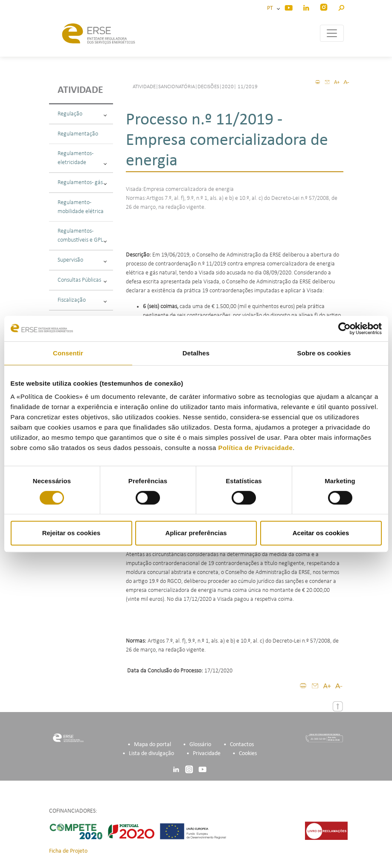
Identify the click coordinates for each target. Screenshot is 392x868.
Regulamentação (78, 134)
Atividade (80, 90)
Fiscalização (82, 300)
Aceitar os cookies (321, 533)
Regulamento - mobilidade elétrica (81, 207)
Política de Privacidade (255, 448)
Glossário (200, 745)
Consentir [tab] (68, 353)
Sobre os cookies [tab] (324, 353)
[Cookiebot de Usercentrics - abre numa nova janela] (344, 329)
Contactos (242, 745)
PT (271, 8)
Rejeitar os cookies (71, 533)
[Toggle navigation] (332, 33)
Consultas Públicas (82, 280)
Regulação (82, 114)
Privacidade (207, 754)
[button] (341, 7)
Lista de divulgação (151, 754)
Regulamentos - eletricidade (82, 158)
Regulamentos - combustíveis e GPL (82, 236)
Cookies (248, 754)
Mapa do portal (152, 745)
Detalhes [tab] (196, 353)
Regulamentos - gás (82, 183)
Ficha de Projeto (68, 851)
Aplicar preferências (196, 533)
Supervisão (82, 260)
